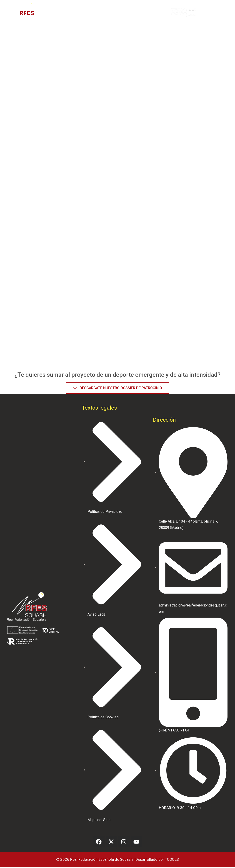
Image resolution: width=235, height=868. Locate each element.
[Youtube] (136, 842)
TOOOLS (172, 860)
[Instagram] (124, 842)
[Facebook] (99, 842)
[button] (208, 12)
